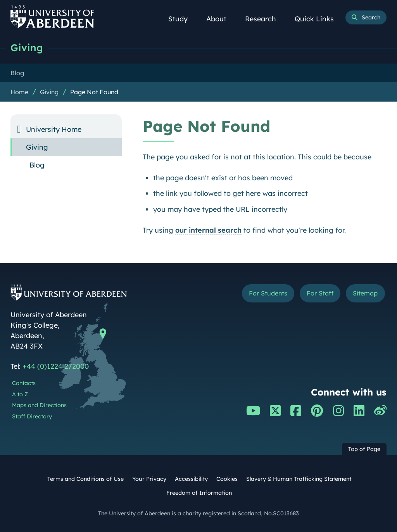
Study (182, 19)
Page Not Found (94, 92)
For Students (268, 293)
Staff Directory (32, 416)
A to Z (20, 394)
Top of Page (364, 449)
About (221, 19)
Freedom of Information (199, 493)
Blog (37, 165)
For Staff (320, 293)
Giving (27, 47)
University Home (54, 129)
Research (265, 19)
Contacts (24, 383)
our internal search (208, 230)
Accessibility (191, 479)
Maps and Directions (39, 405)
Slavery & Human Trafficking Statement (299, 479)
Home (19, 92)
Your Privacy (149, 479)
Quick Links (318, 19)
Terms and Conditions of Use (85, 479)
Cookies (227, 479)
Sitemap (365, 293)
